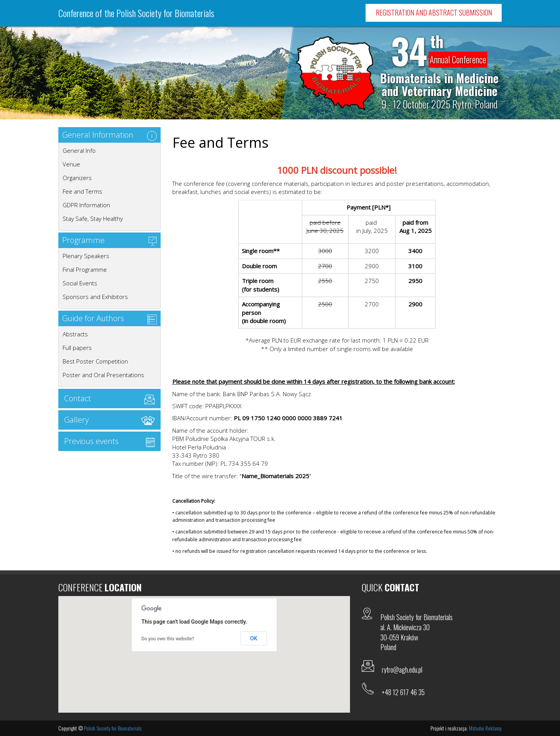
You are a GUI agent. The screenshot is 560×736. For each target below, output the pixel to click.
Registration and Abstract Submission (434, 12)
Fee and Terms (82, 191)
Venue (71, 164)
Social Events (80, 283)
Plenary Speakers (86, 256)
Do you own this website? (168, 639)
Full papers (77, 348)
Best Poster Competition (95, 361)
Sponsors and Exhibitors (95, 297)
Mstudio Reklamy (485, 728)
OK (254, 638)
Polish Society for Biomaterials (113, 728)
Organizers (77, 178)
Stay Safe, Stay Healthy (93, 219)
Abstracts (75, 334)
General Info (79, 150)
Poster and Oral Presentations (103, 375)
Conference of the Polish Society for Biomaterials (136, 13)
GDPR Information (86, 205)
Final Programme (85, 269)
